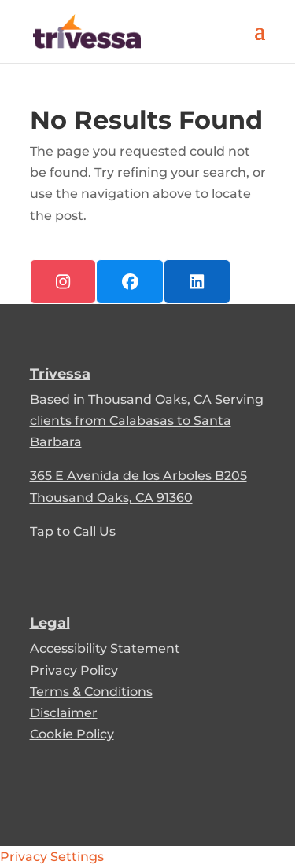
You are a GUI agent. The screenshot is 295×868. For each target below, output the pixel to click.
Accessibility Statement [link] (105, 648)
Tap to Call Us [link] (73, 531)
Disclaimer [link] (64, 713)
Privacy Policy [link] (74, 670)
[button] (260, 41)
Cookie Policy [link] (72, 734)
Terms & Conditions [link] (91, 692)
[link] (87, 30)
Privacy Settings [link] (52, 857)
